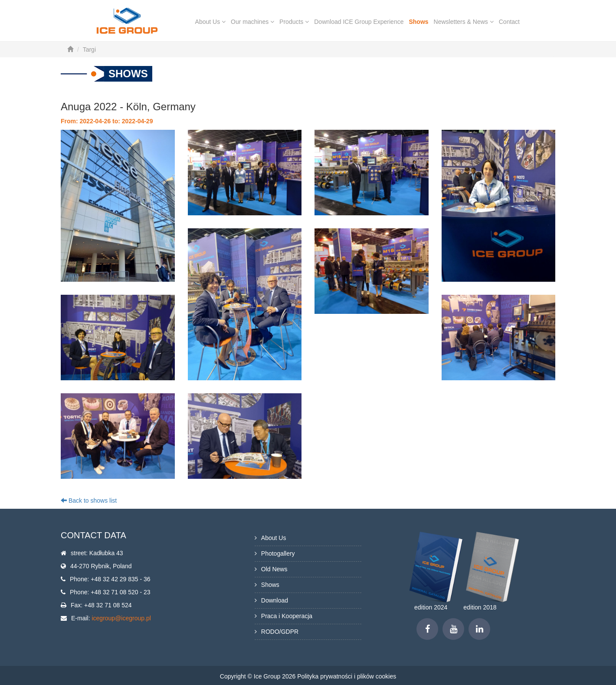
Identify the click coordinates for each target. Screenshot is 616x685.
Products (294, 22)
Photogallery (278, 553)
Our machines (252, 22)
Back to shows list (89, 501)
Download (275, 600)
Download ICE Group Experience (359, 22)
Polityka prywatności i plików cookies (347, 676)
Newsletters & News (464, 22)
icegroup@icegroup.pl (121, 618)
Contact (509, 22)
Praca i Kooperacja (287, 616)
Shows (418, 22)
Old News (274, 569)
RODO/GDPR (280, 632)
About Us (210, 22)
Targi (89, 49)
